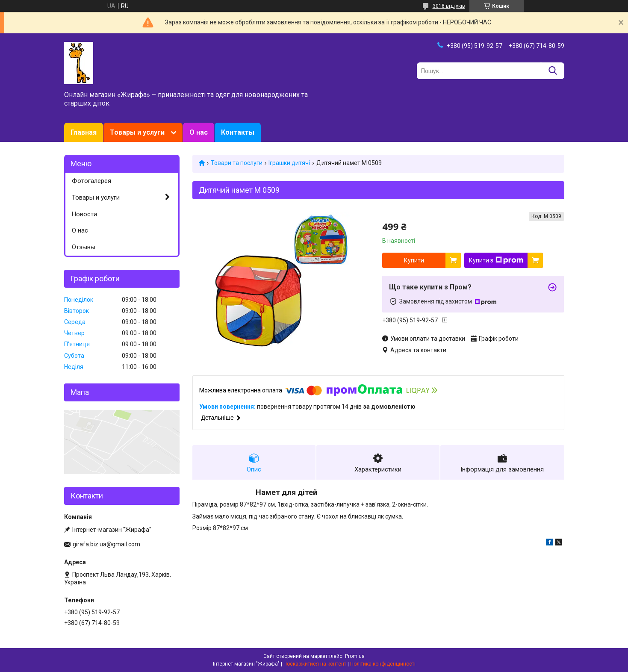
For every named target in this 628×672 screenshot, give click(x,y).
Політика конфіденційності (383, 664)
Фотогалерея (91, 181)
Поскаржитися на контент (315, 664)
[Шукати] (553, 71)
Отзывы (84, 247)
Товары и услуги (137, 132)
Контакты (238, 132)
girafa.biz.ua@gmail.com (106, 544)
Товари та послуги (237, 163)
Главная (84, 132)
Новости (84, 214)
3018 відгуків (449, 6)
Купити (414, 260)
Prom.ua (355, 656)
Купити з (496, 260)
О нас (199, 132)
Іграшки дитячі (289, 163)
